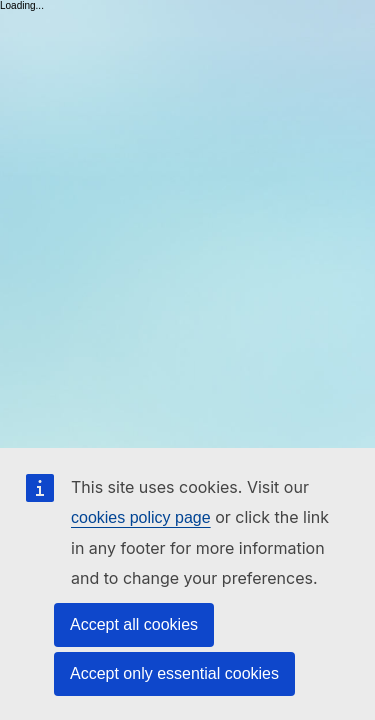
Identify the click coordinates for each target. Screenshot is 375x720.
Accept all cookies (134, 624)
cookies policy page (141, 517)
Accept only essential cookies (174, 673)
